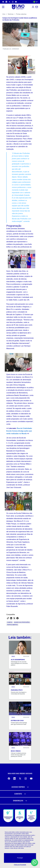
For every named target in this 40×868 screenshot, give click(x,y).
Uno (4, 14)
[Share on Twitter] (14, 618)
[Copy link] (8, 618)
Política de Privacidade (20, 865)
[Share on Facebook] (17, 618)
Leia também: (20, 637)
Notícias (11, 14)
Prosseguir (20, 858)
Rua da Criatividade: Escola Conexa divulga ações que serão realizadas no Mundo (19, 431)
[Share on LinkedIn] (11, 618)
